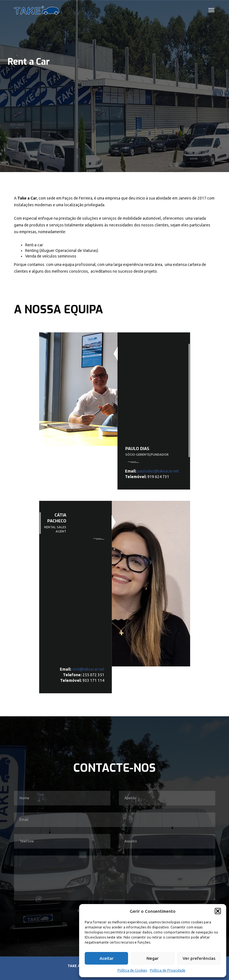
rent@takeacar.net (88, 669)
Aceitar (107, 958)
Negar (153, 958)
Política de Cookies (132, 970)
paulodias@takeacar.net (158, 471)
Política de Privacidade (168, 970)
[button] (218, 911)
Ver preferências (199, 958)
